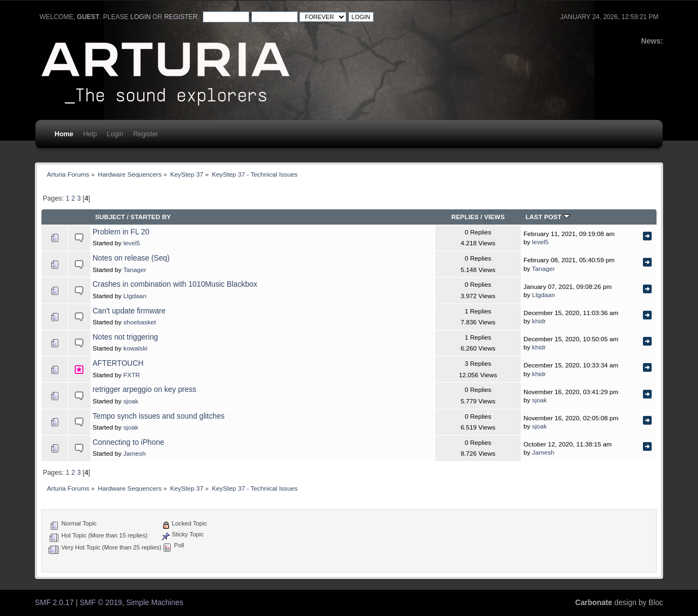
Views (495, 217)
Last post (548, 217)
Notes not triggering (125, 337)
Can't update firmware (129, 311)
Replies (465, 217)
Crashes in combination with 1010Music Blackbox (175, 284)
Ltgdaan (135, 296)
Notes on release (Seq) (131, 258)
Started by (151, 217)
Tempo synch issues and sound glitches (159, 416)
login (140, 17)
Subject (110, 217)
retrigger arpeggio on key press (145, 389)
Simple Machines (155, 603)
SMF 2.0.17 (54, 603)
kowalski (135, 348)
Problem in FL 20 (121, 232)
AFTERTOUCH (118, 363)
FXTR (132, 375)
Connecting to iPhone (128, 442)
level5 (132, 243)
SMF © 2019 (101, 603)
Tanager (135, 270)
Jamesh (134, 453)
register (181, 17)
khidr (539, 321)
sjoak (131, 401)
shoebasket (140, 322)
